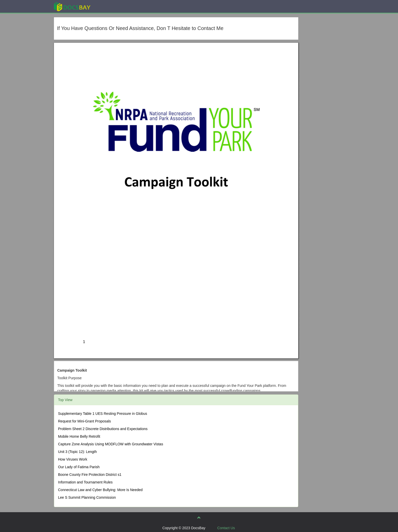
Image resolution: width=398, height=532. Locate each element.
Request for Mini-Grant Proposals (84, 421)
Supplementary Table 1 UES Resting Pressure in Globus (103, 414)
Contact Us (226, 528)
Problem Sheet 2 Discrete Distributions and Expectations (103, 429)
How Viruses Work (73, 459)
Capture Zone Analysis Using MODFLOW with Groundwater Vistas (111, 444)
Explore (110, 6)
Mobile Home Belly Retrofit (79, 436)
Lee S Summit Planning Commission (87, 497)
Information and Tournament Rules (85, 482)
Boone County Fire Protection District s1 (90, 475)
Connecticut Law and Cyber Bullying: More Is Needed (100, 490)
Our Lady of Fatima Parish (79, 467)
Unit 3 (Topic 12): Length (77, 452)
